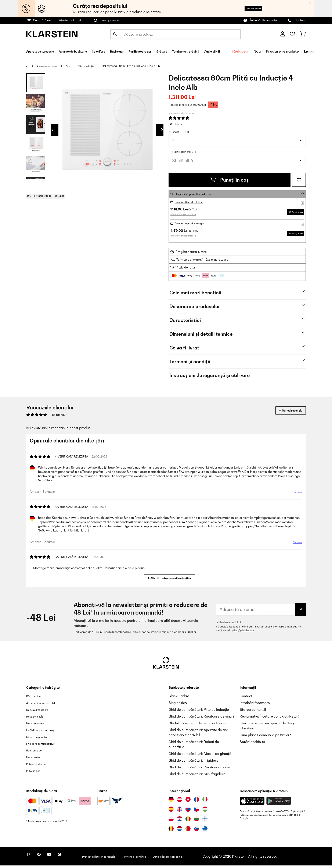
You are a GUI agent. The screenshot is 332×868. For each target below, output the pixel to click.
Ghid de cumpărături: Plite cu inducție (199, 712)
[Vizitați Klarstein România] (188, 821)
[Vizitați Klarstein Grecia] (205, 831)
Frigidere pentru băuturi (46, 746)
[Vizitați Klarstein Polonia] (171, 821)
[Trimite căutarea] (115, 34)
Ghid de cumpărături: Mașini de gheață (200, 756)
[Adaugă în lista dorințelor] (299, 180)
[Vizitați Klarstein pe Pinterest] (71, 860)
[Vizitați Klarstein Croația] (180, 821)
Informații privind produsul (181, 113)
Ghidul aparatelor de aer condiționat (198, 726)
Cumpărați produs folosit (192, 202)
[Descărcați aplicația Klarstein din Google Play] (279, 803)
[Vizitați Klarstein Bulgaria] (196, 821)
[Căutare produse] (176, 34)
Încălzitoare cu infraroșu (46, 732)
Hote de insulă (38, 719)
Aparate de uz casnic (51, 66)
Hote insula (35, 759)
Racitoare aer (37, 753)
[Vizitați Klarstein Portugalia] (188, 831)
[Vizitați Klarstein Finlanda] (205, 821)
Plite (75, 66)
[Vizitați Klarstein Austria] (180, 802)
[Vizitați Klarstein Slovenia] (196, 831)
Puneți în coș (230, 180)
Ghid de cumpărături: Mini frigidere (197, 776)
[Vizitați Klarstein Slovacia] (188, 812)
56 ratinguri (176, 124)
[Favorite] (292, 34)
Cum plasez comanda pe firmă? (265, 737)
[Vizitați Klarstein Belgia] (171, 831)
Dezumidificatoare (41, 712)
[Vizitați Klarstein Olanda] (180, 831)
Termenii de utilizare (286, 817)
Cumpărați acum (246, 8)
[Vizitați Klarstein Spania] (171, 812)
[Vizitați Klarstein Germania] (171, 802)
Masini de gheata (40, 739)
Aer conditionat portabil (45, 705)
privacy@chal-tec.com (245, 633)
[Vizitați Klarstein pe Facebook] (44, 860)
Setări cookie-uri (253, 744)
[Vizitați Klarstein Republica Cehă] (196, 812)
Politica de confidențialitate (232, 625)
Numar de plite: (180, 132)
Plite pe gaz (36, 773)
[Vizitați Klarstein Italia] (205, 802)
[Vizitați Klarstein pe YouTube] (58, 860)
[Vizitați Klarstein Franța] (196, 802)
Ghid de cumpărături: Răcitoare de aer (200, 770)
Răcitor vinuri (37, 698)
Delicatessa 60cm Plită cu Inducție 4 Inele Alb (143, 66)
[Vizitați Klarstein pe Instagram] (30, 860)
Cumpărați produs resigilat (194, 225)
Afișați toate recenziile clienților (171, 580)
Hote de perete (38, 726)
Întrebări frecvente (264, 20)
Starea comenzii (253, 712)
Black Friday (179, 698)
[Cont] (283, 34)
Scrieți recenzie (286, 413)
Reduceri (301, 51)
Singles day (178, 705)
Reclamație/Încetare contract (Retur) (269, 719)
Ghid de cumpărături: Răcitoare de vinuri (201, 719)
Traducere (295, 496)
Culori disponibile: (183, 152)
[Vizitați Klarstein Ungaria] (205, 812)
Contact (300, 20)
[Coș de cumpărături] (303, 34)
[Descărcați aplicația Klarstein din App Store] (252, 803)
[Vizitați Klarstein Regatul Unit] (180, 812)
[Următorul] (311, 51)
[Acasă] (32, 66)
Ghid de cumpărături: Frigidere (193, 763)
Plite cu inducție (96, 66)
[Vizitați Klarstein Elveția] (188, 802)
